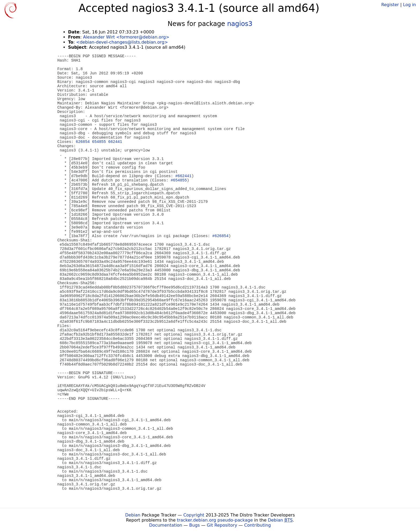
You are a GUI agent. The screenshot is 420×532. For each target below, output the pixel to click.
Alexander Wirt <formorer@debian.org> (126, 37)
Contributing (258, 525)
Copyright (194, 515)
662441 (115, 142)
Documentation (166, 525)
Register (390, 5)
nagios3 (240, 24)
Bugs (194, 525)
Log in (410, 5)
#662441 (183, 176)
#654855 (179, 180)
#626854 (220, 236)
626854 (83, 142)
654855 (99, 142)
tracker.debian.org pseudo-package (215, 520)
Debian (133, 515)
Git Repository (222, 525)
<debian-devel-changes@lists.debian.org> (122, 42)
